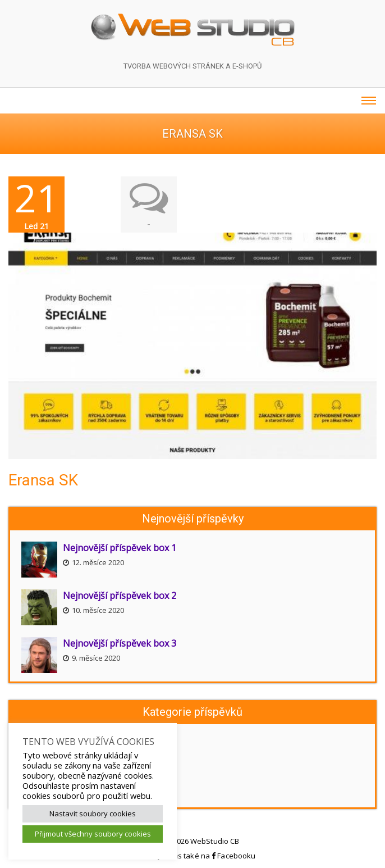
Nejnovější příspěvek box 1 (120, 548)
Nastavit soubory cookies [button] (93, 814)
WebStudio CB (215, 841)
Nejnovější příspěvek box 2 (120, 596)
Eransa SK (43, 480)
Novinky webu (51, 741)
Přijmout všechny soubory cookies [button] (93, 834)
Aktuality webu (52, 758)
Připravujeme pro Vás (65, 774)
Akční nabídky (50, 791)
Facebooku (233, 856)
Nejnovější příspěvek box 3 (120, 643)
